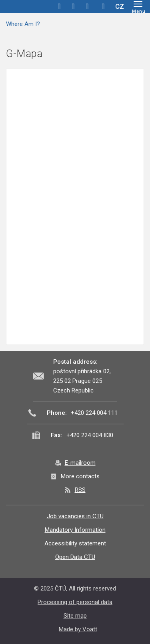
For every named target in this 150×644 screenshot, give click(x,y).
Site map (75, 616)
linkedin (87, 6)
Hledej (103, 6)
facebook (59, 6)
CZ (120, 6)
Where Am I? (23, 24)
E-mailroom (80, 463)
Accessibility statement (75, 543)
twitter (73, 6)
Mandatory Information (75, 530)
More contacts (80, 476)
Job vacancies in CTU (75, 516)
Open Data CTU (75, 557)
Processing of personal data (75, 602)
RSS (80, 490)
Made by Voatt (78, 629)
